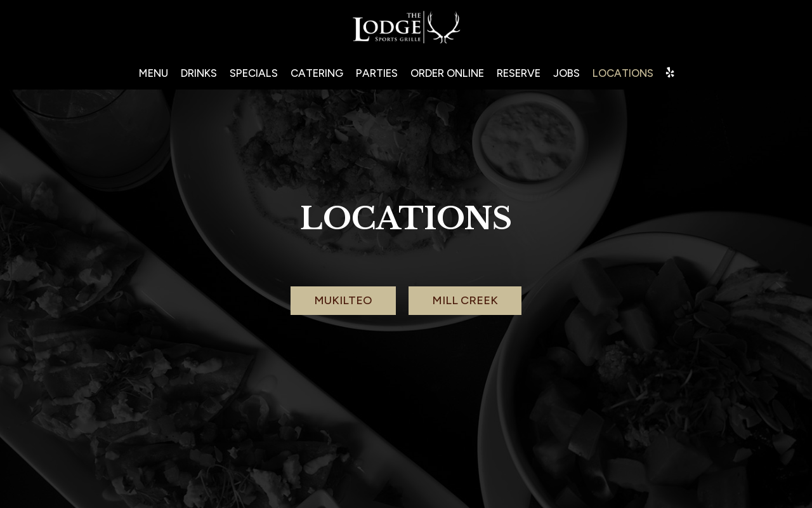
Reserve (519, 73)
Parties (377, 73)
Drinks (199, 73)
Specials (254, 73)
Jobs (566, 73)
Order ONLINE (447, 73)
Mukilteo (343, 300)
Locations (623, 73)
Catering (317, 73)
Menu (154, 73)
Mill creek (465, 300)
